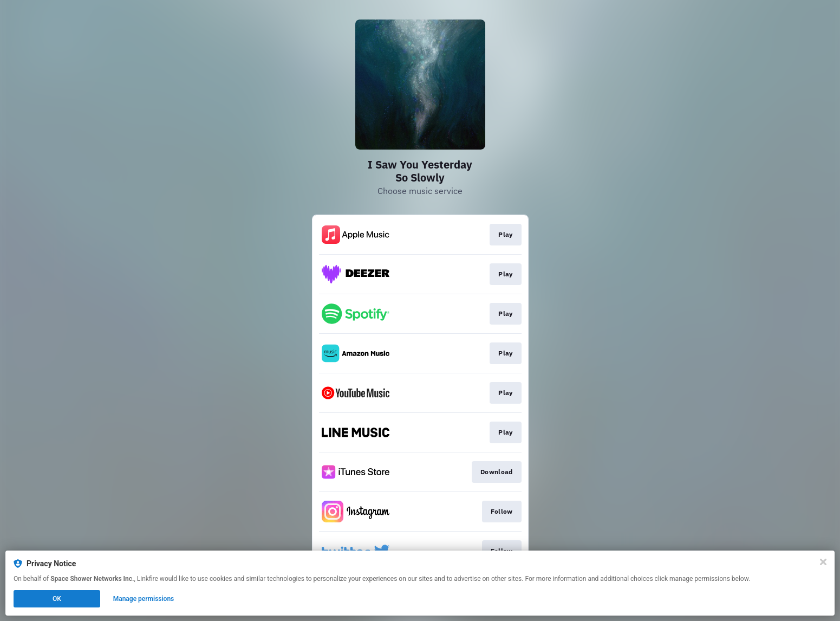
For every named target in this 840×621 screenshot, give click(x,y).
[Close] (823, 562)
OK (57, 599)
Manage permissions (144, 599)
